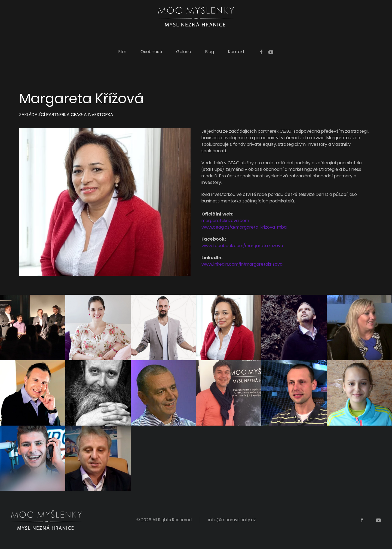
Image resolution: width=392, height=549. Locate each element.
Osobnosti (151, 52)
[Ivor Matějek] (294, 393)
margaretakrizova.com (225, 221)
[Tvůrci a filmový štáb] (33, 327)
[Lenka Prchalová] (359, 327)
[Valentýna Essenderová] (359, 393)
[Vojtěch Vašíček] (163, 393)
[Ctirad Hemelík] (294, 327)
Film (122, 52)
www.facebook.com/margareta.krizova (242, 246)
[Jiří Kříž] (229, 393)
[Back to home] (196, 16)
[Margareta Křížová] (229, 327)
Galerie (184, 52)
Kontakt (236, 52)
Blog (210, 52)
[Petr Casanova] (33, 393)
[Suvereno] (163, 327)
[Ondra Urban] (33, 458)
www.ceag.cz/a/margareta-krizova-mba (244, 227)
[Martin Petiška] (98, 393)
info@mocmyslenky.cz (232, 520)
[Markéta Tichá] (98, 327)
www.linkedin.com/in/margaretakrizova (242, 264)
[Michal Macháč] (98, 458)
